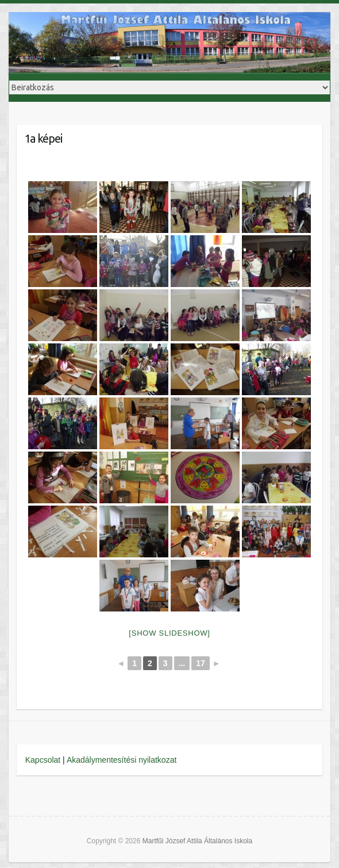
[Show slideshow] (169, 633)
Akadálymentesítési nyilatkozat (122, 760)
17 (201, 663)
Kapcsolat (43, 760)
